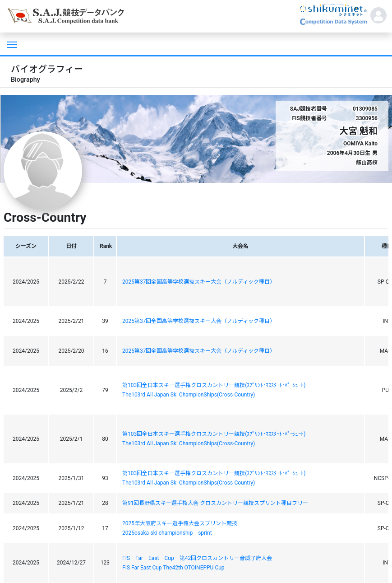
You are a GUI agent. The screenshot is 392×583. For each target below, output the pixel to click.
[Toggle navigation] (11, 44)
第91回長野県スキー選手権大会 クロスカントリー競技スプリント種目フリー (215, 503)
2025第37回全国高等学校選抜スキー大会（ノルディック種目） (199, 282)
